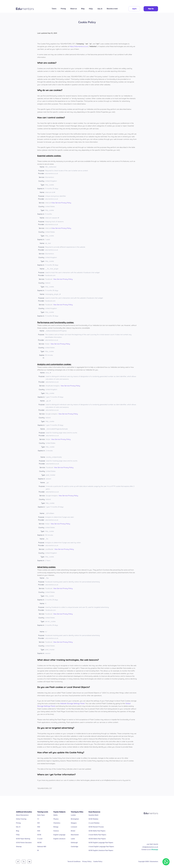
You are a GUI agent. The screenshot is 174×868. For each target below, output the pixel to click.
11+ (38, 819)
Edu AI (100, 9)
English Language (59, 835)
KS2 (39, 827)
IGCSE (39, 843)
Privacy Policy (87, 862)
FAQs (91, 9)
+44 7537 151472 (152, 844)
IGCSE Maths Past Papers (97, 839)
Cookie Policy (98, 862)
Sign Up (151, 9)
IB (38, 850)
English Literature (59, 839)
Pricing (63, 9)
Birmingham (75, 819)
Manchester (75, 835)
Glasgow (74, 823)
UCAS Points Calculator (24, 843)
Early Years (41, 815)
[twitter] (24, 862)
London (73, 815)
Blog (83, 9)
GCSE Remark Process (96, 827)
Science (56, 831)
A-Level (40, 839)
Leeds (73, 839)
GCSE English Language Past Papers (101, 843)
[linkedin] (30, 862)
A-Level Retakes (94, 823)
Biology (56, 827)
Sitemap (19, 847)
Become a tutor (112, 9)
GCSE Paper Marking (23, 839)
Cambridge (74, 847)
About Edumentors (22, 815)
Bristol (73, 831)
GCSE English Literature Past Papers (101, 850)
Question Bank (93, 815)
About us (73, 9)
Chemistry (57, 823)
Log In (134, 9)
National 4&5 (42, 847)
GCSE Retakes (93, 819)
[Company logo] (25, 9)
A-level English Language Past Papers (101, 847)
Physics (56, 819)
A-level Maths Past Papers (97, 835)
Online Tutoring (21, 819)
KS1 (39, 823)
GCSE (39, 835)
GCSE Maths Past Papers (97, 831)
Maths (55, 815)
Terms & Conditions (74, 862)
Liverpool (74, 827)
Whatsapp (155, 850)
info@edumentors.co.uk (150, 847)
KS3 (39, 831)
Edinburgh (74, 843)
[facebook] (18, 862)
